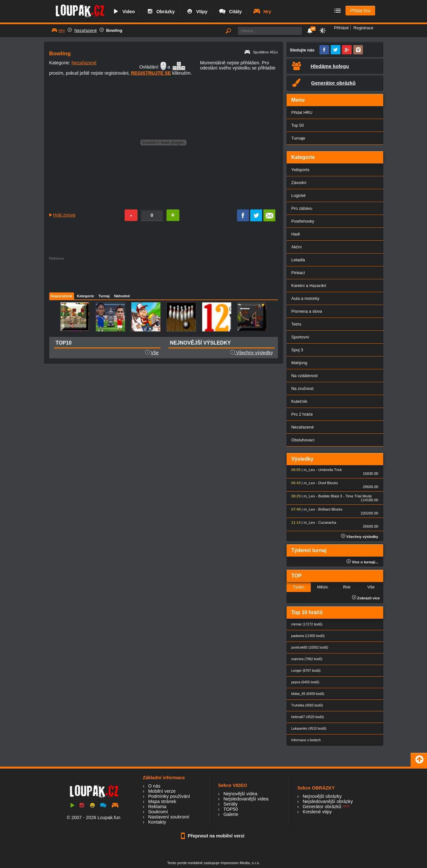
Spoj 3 (297, 350)
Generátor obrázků (322, 807)
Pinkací (298, 273)
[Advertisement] (163, 275)
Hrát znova (64, 215)
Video (123, 12)
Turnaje (298, 138)
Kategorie (85, 296)
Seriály (231, 804)
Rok (347, 587)
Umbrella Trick (330, 470)
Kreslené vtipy (317, 812)
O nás (154, 786)
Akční (297, 247)
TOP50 (230, 809)
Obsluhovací (303, 440)
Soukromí (158, 812)
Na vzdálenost (305, 376)
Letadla (298, 260)
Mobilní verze (162, 791)
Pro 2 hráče (302, 414)
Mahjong (299, 363)
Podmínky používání (169, 796)
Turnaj (104, 296)
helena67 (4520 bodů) (308, 717)
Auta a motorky (305, 298)
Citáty (230, 12)
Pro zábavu (302, 208)
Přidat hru (360, 11)
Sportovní (300, 337)
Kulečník (299, 401)
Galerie (231, 814)
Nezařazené (86, 30)
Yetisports (300, 170)
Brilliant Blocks (330, 509)
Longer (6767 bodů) (306, 671)
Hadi (296, 234)
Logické (299, 195)
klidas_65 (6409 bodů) (308, 694)
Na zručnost (303, 388)
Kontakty (157, 822)
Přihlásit (341, 28)
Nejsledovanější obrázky (328, 801)
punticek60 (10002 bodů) (310, 647)
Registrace (364, 28)
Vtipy (196, 12)
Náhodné (122, 296)
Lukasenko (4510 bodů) (309, 729)
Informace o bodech (306, 740)
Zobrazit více (366, 598)
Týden (299, 587)
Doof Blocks (328, 483)
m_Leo (309, 470)
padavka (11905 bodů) (308, 636)
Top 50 (298, 125)
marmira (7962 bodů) (307, 659)
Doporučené (62, 296)
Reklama (157, 807)
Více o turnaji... (362, 562)
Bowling (114, 30)
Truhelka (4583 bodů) (307, 705)
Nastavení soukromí (169, 817)
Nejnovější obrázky (322, 796)
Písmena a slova (307, 311)
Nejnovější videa (241, 794)
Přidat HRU (302, 112)
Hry (262, 12)
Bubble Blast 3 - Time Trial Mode (345, 496)
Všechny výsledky (252, 353)
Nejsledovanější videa (246, 799)
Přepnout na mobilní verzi (214, 836)
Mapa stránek (162, 801)
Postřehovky (303, 221)
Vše (155, 353)
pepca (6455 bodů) (305, 682)
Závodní (299, 183)
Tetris (296, 324)
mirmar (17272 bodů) (307, 624)
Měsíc (323, 587)
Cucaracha (327, 522)
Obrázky (160, 12)
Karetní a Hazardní (309, 286)
